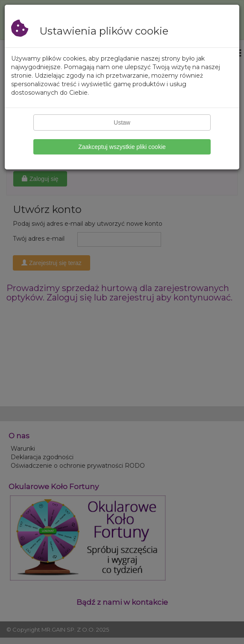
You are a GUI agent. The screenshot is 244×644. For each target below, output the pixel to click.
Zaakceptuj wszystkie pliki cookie (122, 147)
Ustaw (122, 122)
